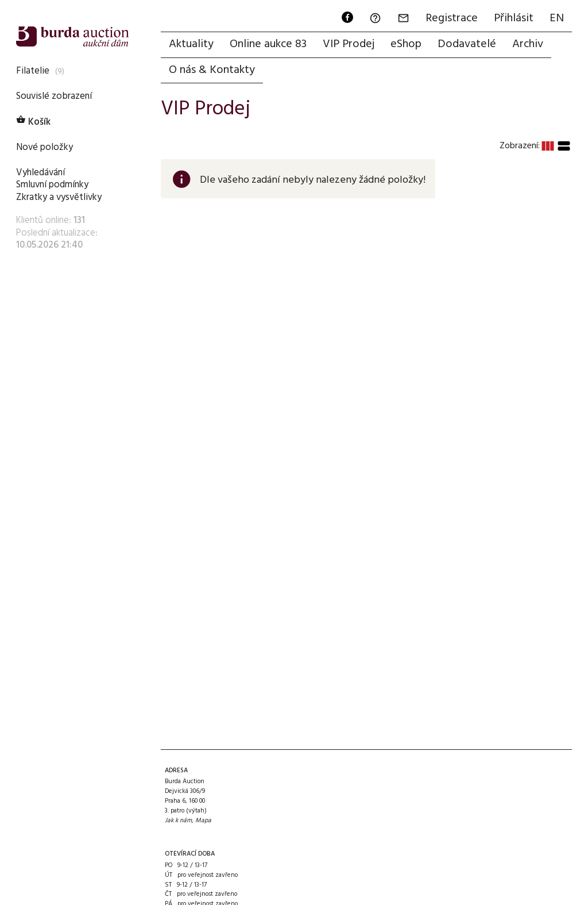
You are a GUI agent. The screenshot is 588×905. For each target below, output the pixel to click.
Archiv (528, 44)
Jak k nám (178, 821)
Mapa (203, 821)
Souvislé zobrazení (54, 96)
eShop (406, 44)
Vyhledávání (40, 173)
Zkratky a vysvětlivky (59, 197)
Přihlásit (514, 18)
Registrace (452, 18)
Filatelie (33, 71)
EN (557, 18)
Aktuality (191, 44)
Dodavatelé (467, 44)
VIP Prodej (349, 44)
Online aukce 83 (268, 44)
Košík (33, 122)
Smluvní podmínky (52, 185)
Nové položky (45, 147)
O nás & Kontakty (212, 70)
